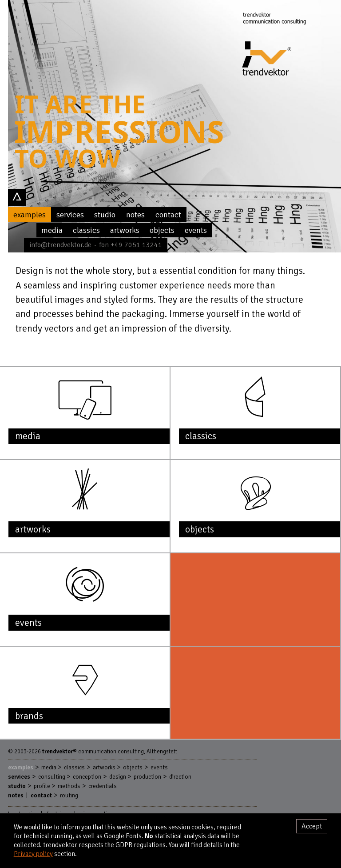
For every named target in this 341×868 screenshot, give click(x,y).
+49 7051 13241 (136, 245)
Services (19, 777)
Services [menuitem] (70, 215)
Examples (21, 767)
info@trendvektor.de (60, 245)
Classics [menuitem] (86, 230)
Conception (87, 777)
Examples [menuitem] (30, 215)
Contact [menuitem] (168, 215)
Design (118, 777)
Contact (41, 795)
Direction (180, 777)
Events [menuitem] (196, 230)
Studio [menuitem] (105, 215)
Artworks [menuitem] (125, 230)
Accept (312, 826)
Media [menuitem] (52, 230)
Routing (69, 795)
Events (159, 767)
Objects (133, 767)
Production (147, 777)
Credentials (103, 786)
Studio (17, 786)
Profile (42, 786)
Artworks (104, 767)
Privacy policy (33, 854)
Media (49, 767)
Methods (69, 786)
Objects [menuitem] (162, 230)
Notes (16, 795)
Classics (74, 767)
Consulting (52, 777)
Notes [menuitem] (135, 215)
